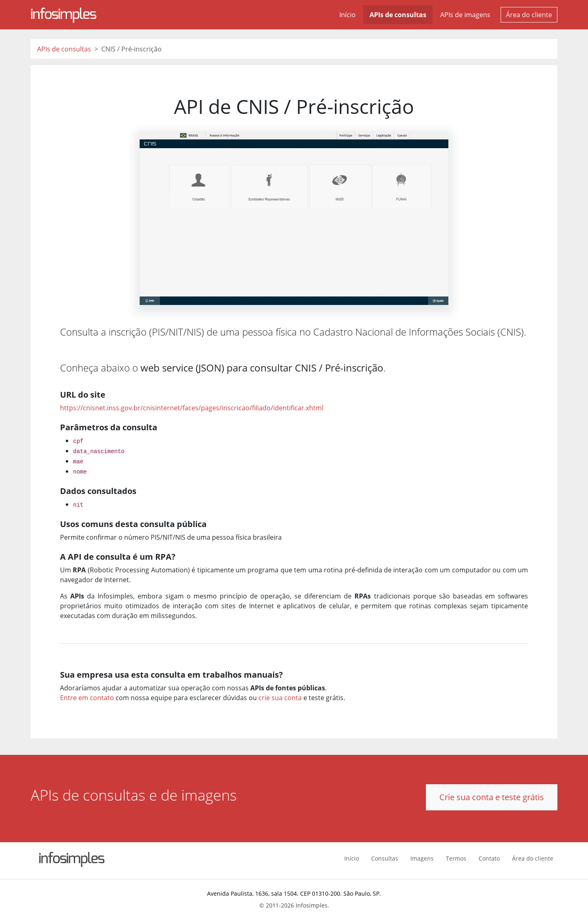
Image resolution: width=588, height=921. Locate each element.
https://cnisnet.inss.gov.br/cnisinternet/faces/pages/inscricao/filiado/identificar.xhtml (192, 408)
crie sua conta (280, 698)
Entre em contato (87, 698)
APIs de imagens (465, 15)
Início (347, 15)
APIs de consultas (398, 15)
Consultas (385, 858)
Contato (489, 858)
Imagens (422, 858)
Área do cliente (529, 15)
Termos (456, 858)
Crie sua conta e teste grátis (492, 797)
